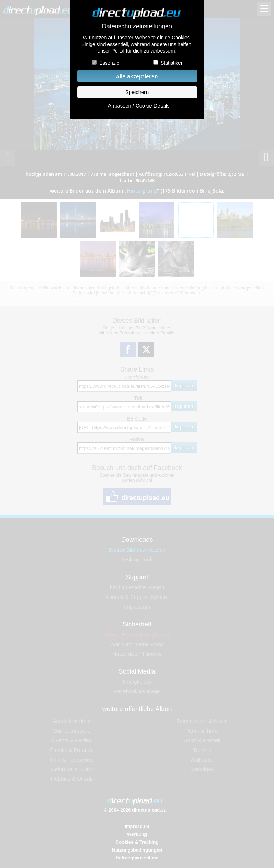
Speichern (137, 92)
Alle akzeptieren (137, 76)
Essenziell (110, 63)
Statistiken (172, 63)
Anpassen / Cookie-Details (139, 106)
